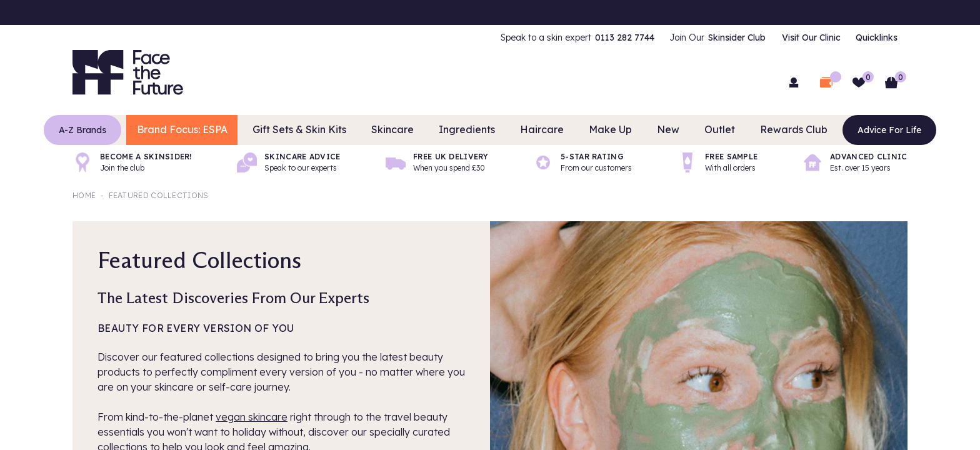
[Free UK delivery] (437, 162)
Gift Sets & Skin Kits (322, 130)
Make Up (602, 130)
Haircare (540, 130)
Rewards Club (769, 130)
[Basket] (891, 82)
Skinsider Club (737, 37)
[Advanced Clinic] (855, 162)
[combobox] (490, 81)
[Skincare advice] (289, 162)
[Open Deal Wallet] (826, 82)
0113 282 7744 (625, 37)
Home (84, 195)
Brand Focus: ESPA (211, 130)
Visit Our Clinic (811, 37)
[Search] (652, 81)
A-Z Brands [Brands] (112, 130)
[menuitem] (577, 37)
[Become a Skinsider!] (132, 162)
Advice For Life (860, 130)
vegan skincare (252, 417)
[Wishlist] (859, 82)
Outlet (703, 130)
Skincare (406, 130)
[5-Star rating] (582, 162)
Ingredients (473, 130)
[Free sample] (717, 162)
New (656, 130)
